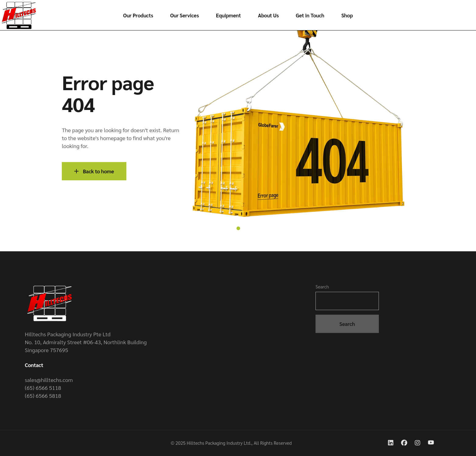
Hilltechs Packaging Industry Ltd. (219, 443)
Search (322, 286)
